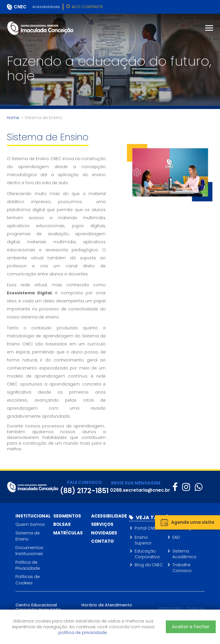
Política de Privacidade (28, 565)
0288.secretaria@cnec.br (140, 490)
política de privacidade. (83, 633)
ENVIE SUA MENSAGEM (136, 483)
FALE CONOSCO (84, 482)
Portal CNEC (147, 528)
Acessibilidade (46, 7)
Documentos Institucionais (29, 550)
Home (13, 118)
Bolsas (62, 524)
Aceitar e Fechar (191, 627)
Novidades (104, 533)
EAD (176, 537)
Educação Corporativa (147, 554)
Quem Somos (30, 524)
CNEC (20, 7)
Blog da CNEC (149, 565)
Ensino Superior (143, 540)
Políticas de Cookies (28, 579)
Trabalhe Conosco (182, 568)
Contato (102, 541)
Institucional (33, 516)
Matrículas (68, 533)
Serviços (102, 524)
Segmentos (67, 516)
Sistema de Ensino (28, 536)
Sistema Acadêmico (184, 554)
